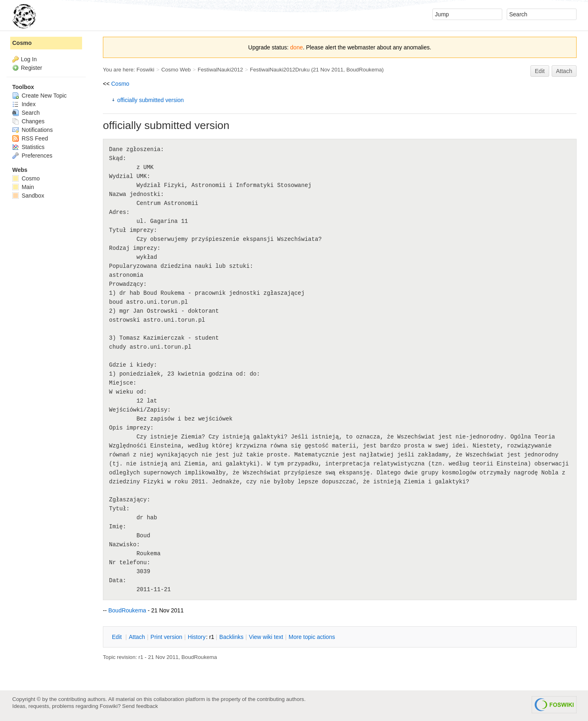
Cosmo (120, 84)
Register (31, 68)
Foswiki (145, 70)
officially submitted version (150, 100)
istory (197, 637)
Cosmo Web (176, 70)
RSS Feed (30, 138)
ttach (137, 637)
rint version (167, 637)
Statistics (28, 147)
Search (26, 113)
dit (118, 637)
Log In (29, 59)
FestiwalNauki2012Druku (280, 70)
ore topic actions (312, 637)
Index (24, 104)
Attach (564, 71)
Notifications (32, 130)
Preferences (32, 156)
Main (23, 187)
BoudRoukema (364, 70)
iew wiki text (266, 637)
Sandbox (28, 196)
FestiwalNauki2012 (220, 70)
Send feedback (140, 706)
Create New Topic (39, 96)
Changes (28, 121)
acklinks (231, 637)
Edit (540, 71)
